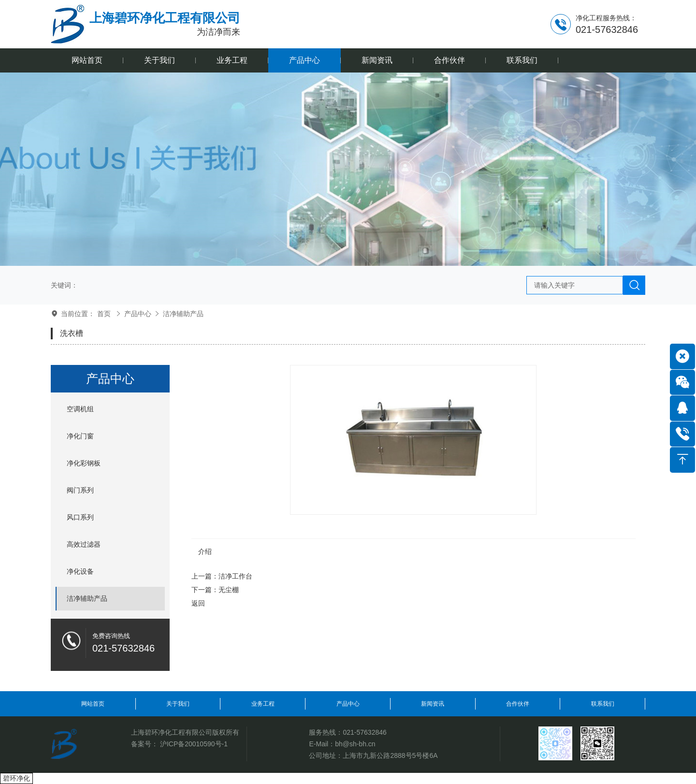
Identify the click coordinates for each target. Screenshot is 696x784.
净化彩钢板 (84, 463)
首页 (104, 314)
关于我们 (178, 704)
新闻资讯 (433, 704)
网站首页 (93, 704)
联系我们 (603, 704)
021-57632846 (364, 732)
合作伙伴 (518, 704)
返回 (198, 603)
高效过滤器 (84, 544)
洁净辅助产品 (183, 314)
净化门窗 (80, 436)
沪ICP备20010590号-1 (194, 744)
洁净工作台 (235, 576)
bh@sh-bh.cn (355, 744)
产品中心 (138, 314)
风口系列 (80, 517)
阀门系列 (80, 490)
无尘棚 (229, 590)
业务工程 (263, 704)
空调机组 (80, 409)
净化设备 (80, 571)
